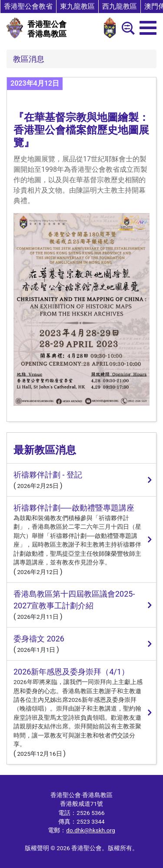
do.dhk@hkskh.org (90, 830)
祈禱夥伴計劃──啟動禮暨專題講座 (74, 508)
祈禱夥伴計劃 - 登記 (48, 475)
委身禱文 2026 (39, 639)
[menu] (148, 28)
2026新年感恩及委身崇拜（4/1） (71, 672)
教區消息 (29, 59)
